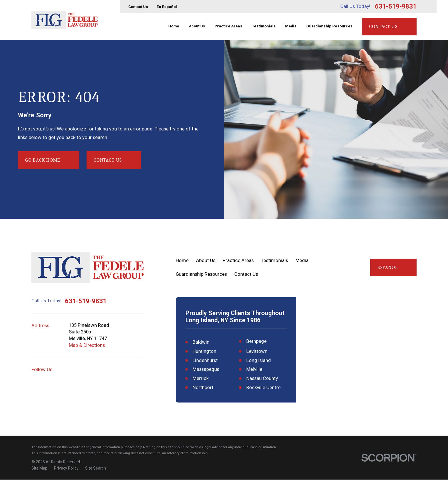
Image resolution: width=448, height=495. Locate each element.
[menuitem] (39, 483)
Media (302, 260)
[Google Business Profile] (72, 370)
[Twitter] (114, 370)
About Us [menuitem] (197, 26)
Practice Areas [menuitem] (228, 26)
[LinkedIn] (128, 370)
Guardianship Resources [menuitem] (329, 26)
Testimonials (274, 260)
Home (182, 260)
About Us (206, 260)
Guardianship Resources (201, 274)
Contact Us (138, 7)
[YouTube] (86, 370)
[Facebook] (100, 370)
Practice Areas (238, 260)
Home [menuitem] (174, 26)
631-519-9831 (396, 6)
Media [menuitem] (291, 26)
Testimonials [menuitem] (264, 26)
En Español (167, 7)
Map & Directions (87, 345)
